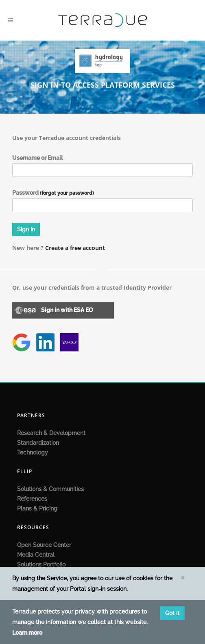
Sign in (26, 229)
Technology (33, 452)
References (32, 499)
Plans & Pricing (37, 508)
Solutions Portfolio (41, 564)
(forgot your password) (67, 193)
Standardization (38, 443)
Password (53, 193)
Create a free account (75, 248)
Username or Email (37, 158)
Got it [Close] (172, 613)
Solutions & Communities (50, 489)
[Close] (183, 577)
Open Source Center (44, 545)
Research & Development (51, 433)
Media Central (36, 555)
